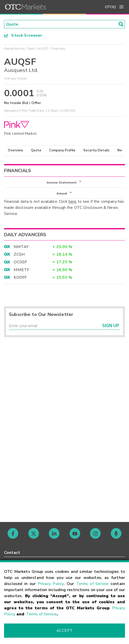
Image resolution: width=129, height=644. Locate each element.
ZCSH (19, 255)
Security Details (96, 151)
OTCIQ (110, 7)
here (73, 203)
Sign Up (111, 327)
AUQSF (43, 49)
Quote (36, 151)
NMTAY (21, 248)
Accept (64, 631)
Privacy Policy (51, 584)
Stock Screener (23, 36)
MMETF (21, 271)
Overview (15, 151)
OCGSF (20, 263)
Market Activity (14, 49)
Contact (12, 553)
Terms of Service (92, 584)
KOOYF (20, 278)
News (122, 151)
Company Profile (62, 151)
